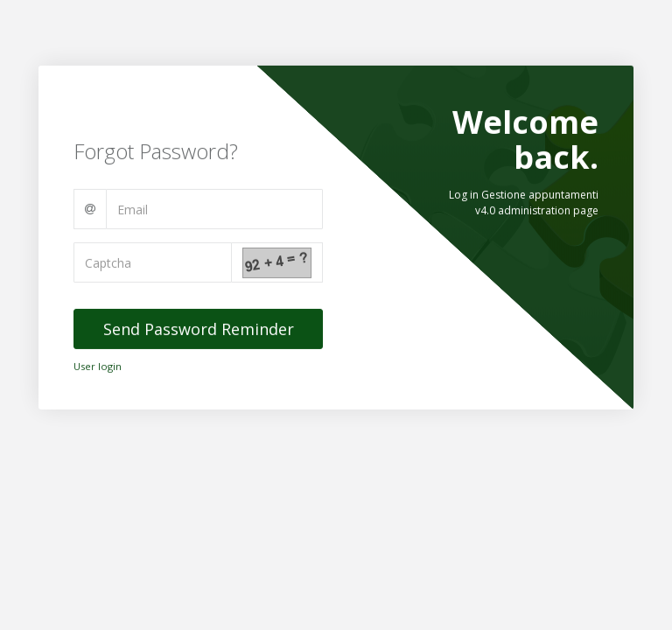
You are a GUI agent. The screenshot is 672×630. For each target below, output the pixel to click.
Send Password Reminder (199, 329)
